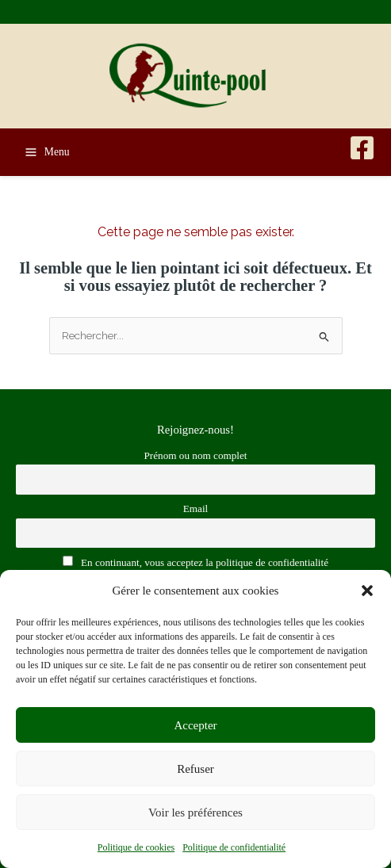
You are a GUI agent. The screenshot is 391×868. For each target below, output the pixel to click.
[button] (367, 591)
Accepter (195, 725)
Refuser (195, 769)
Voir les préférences (195, 813)
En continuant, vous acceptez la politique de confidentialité (195, 562)
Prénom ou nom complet (195, 455)
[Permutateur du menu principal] (47, 152)
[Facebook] (362, 148)
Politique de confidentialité (234, 847)
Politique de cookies (136, 847)
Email (196, 509)
